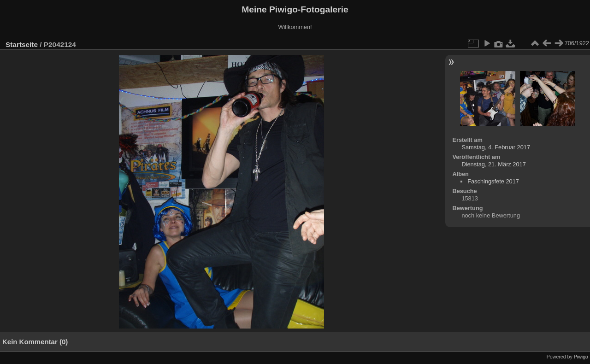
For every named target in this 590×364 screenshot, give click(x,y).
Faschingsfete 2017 (493, 181)
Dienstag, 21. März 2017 (493, 164)
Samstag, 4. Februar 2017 (496, 147)
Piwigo (581, 357)
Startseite (22, 44)
